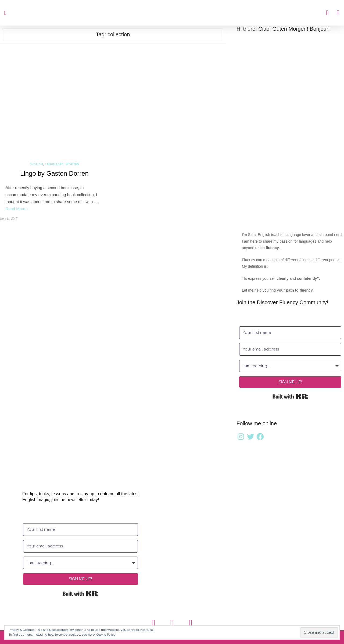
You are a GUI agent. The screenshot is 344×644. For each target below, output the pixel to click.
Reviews (72, 164)
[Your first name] (290, 333)
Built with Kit (290, 397)
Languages (54, 164)
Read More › (17, 209)
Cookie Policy (106, 635)
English (36, 164)
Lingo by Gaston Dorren (54, 173)
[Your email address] (290, 349)
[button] (5, 13)
